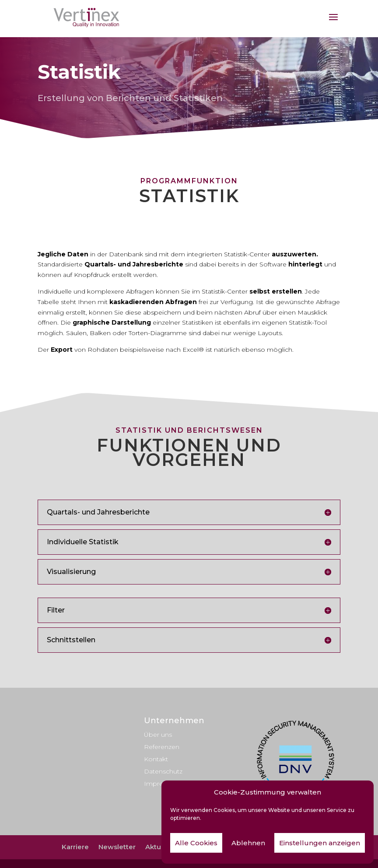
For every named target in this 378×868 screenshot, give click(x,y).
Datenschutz (163, 771)
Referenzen (162, 747)
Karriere (75, 847)
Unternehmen (174, 721)
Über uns (158, 735)
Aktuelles (161, 847)
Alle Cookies (196, 843)
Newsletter (117, 847)
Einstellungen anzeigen (320, 843)
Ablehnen (248, 843)
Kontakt (156, 759)
